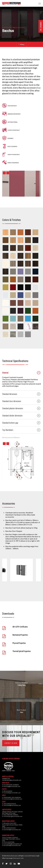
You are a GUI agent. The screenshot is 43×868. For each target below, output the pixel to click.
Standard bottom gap (21, 423)
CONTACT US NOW (11, 743)
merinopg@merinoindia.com (12, 786)
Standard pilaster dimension (21, 408)
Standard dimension (21, 394)
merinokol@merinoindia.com (12, 805)
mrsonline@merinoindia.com (12, 845)
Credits (22, 858)
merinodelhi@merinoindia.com (13, 844)
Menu (22, 44)
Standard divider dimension (21, 416)
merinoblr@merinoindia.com (12, 793)
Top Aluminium (21, 430)
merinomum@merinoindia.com (13, 799)
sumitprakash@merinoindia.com (12, 780)
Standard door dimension (21, 401)
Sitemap (16, 858)
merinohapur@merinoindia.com (13, 816)
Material (21, 373)
